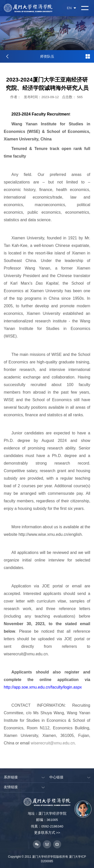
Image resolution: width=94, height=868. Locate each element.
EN (71, 8)
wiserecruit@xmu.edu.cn (53, 743)
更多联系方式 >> (47, 833)
